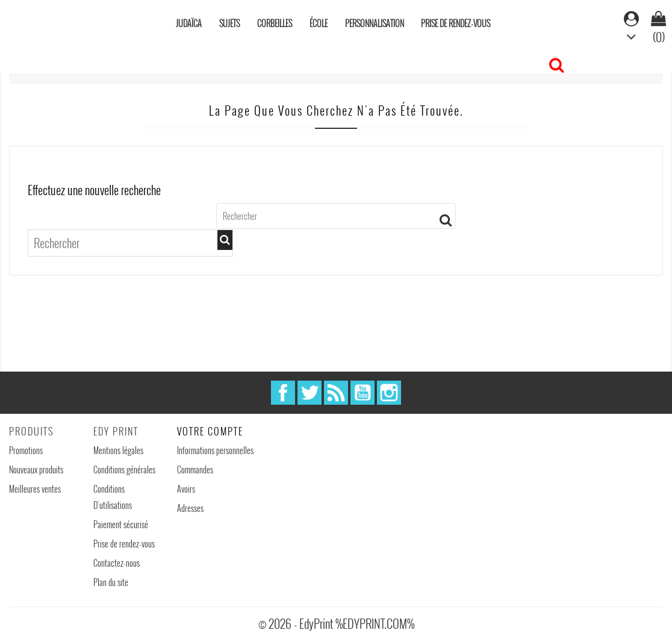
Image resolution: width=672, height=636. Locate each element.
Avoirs (186, 489)
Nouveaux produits (36, 469)
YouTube (362, 393)
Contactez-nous (117, 563)
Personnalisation (375, 23)
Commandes (195, 469)
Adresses (190, 508)
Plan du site (111, 582)
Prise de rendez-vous (456, 23)
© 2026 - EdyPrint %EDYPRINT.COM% (336, 623)
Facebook (283, 393)
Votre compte (210, 431)
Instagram (389, 393)
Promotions (26, 450)
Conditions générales (124, 469)
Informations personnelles (215, 450)
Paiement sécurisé (121, 524)
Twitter (310, 393)
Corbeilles (275, 23)
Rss (336, 393)
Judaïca (189, 23)
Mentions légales (118, 450)
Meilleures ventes (35, 489)
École (319, 23)
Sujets (229, 23)
